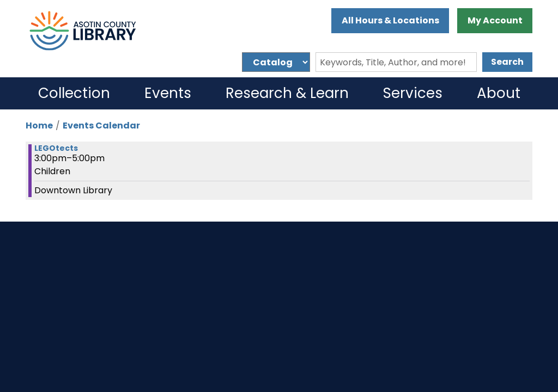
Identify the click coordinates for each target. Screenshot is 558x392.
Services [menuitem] (413, 93)
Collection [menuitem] (74, 93)
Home (39, 125)
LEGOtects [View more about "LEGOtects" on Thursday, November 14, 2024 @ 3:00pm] (56, 148)
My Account (495, 20)
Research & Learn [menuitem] (287, 93)
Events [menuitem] (168, 93)
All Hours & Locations (390, 20)
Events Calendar (101, 125)
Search (507, 62)
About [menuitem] (499, 93)
